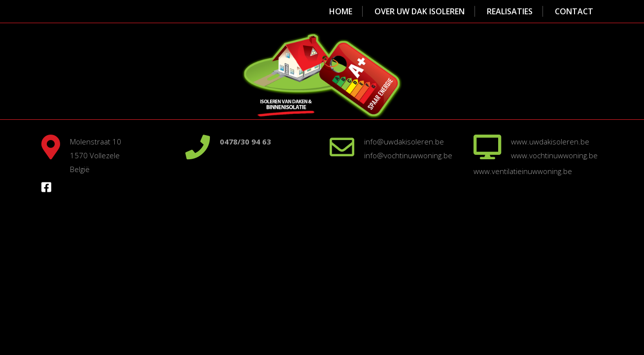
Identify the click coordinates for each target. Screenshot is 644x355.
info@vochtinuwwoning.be (408, 155)
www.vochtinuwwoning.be (554, 155)
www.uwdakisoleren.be (550, 142)
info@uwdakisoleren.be (404, 142)
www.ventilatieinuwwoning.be (523, 171)
